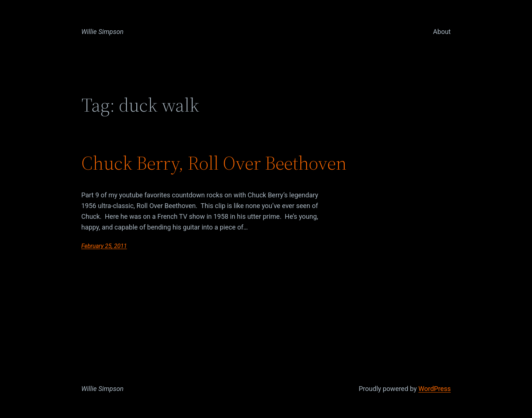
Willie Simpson (103, 32)
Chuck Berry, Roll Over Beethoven (214, 163)
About (442, 32)
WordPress (435, 389)
